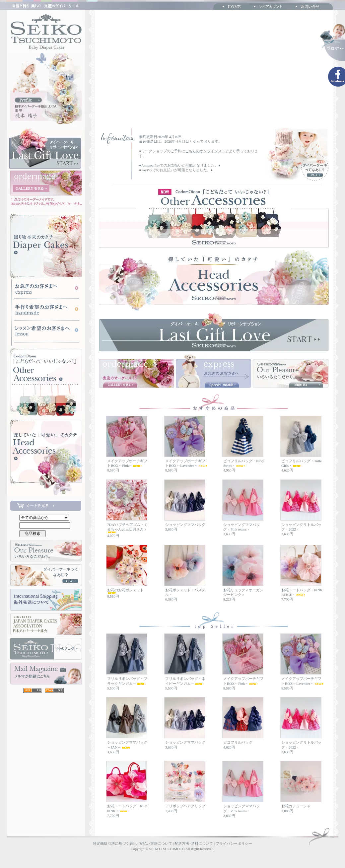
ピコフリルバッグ (238, 742)
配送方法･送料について (194, 843)
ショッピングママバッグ (185, 525)
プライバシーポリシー (234, 843)
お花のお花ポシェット (125, 591)
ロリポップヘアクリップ (185, 806)
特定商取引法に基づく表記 (115, 843)
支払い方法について (156, 843)
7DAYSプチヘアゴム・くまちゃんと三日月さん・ (127, 528)
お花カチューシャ (296, 806)
